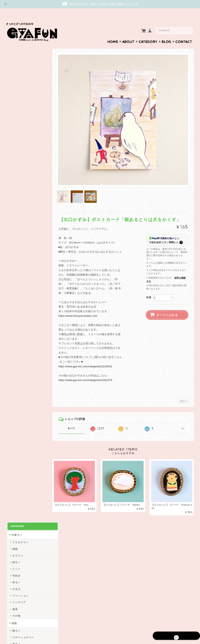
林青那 (16, 432)
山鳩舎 (16, 358)
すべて (74, 418)
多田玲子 (17, 452)
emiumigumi (20, 298)
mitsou (16, 372)
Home (113, 34)
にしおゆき (19, 378)
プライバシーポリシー (25, 577)
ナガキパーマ (20, 399)
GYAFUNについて (22, 561)
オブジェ (17, 75)
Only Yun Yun (21, 332)
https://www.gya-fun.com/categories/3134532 (88, 355)
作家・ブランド (21, 191)
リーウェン (19, 238)
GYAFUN (18, 225)
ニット (16, 88)
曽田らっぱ (19, 285)
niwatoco (18, 305)
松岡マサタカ (20, 245)
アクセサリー (20, 61)
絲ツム (16, 312)
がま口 (16, 108)
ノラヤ (16, 505)
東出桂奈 (17, 532)
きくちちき (19, 385)
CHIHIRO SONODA (24, 485)
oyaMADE (18, 512)
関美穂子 (17, 258)
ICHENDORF (20, 525)
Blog (166, 34)
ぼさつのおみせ (21, 325)
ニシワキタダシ (21, 458)
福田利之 (17, 445)
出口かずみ (19, 278)
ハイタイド (19, 405)
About (128, 34)
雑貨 (15, 68)
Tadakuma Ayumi (23, 272)
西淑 (15, 205)
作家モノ (17, 54)
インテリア (19, 122)
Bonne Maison (21, 392)
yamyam (17, 472)
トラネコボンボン (23, 352)
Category (148, 34)
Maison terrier (21, 479)
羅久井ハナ (19, 425)
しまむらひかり (21, 492)
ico (14, 519)
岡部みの (17, 499)
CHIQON (18, 251)
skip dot (17, 232)
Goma (16, 439)
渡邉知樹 (17, 265)
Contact (184, 34)
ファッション (20, 115)
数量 (149, 287)
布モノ (16, 102)
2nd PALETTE (21, 412)
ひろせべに (19, 211)
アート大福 (19, 318)
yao (14, 539)
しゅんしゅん (20, 345)
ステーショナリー (23, 156)
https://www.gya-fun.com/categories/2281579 (88, 369)
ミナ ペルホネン (22, 218)
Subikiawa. (19, 198)
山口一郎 (17, 465)
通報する (184, 390)
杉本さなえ (19, 292)
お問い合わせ (20, 569)
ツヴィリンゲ (20, 365)
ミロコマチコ (20, 418)
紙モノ (16, 81)
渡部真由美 (19, 338)
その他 (16, 135)
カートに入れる (167, 304)
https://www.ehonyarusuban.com (81, 305)
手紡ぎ (16, 95)
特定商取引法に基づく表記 (27, 585)
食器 (15, 128)
